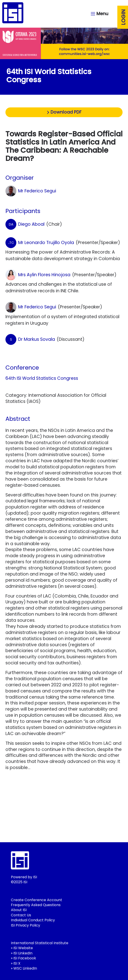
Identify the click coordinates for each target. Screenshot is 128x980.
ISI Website (23, 948)
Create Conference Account (37, 900)
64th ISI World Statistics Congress (42, 378)
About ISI (19, 910)
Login (123, 17)
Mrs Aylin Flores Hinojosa (38, 275)
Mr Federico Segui (31, 191)
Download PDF (66, 112)
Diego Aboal (25, 224)
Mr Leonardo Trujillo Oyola (40, 243)
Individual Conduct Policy (33, 920)
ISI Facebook (25, 958)
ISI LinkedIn (23, 953)
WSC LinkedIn (25, 968)
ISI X (17, 963)
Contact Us (21, 915)
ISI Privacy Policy (26, 925)
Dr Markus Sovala (30, 339)
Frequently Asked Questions (36, 905)
